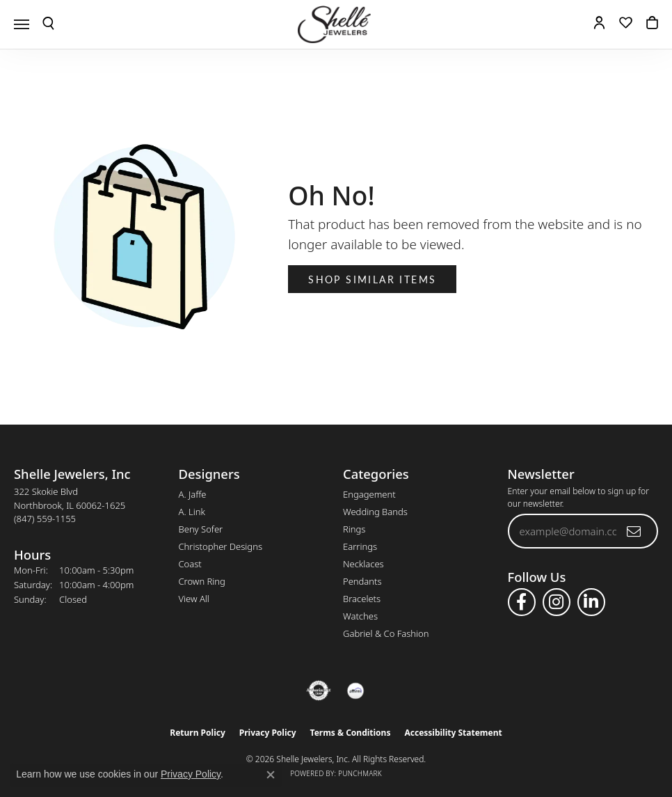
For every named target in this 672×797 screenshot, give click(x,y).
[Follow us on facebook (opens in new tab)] (522, 602)
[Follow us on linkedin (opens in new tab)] (591, 602)
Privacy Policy (268, 733)
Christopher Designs (221, 546)
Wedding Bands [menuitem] (375, 512)
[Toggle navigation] (22, 24)
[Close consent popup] (271, 775)
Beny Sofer (201, 529)
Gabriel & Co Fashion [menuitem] (386, 633)
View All (194, 599)
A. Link (192, 512)
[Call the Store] (45, 519)
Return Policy (198, 733)
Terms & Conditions (351, 733)
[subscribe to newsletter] (634, 531)
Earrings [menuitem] (360, 546)
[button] (48, 24)
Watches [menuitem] (360, 616)
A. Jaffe (193, 494)
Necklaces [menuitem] (363, 564)
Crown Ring (202, 581)
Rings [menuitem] (354, 529)
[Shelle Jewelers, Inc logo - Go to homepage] (336, 24)
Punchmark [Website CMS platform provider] (360, 773)
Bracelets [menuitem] (362, 599)
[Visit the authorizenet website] (319, 691)
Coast (190, 564)
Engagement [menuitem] (369, 494)
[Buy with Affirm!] (355, 691)
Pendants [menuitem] (362, 581)
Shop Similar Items (372, 279)
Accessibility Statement (453, 733)
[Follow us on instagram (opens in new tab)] (557, 602)
